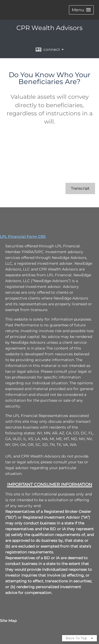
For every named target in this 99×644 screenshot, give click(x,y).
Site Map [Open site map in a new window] (8, 621)
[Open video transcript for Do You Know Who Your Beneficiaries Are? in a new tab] (80, 188)
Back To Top (79, 638)
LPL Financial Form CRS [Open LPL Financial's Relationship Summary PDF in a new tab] (23, 237)
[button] (81, 10)
